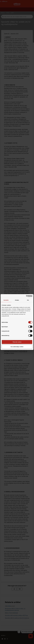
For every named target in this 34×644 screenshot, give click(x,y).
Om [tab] (28, 300)
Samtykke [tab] (6, 300)
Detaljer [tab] (17, 300)
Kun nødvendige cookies (17, 347)
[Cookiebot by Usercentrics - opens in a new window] (26, 296)
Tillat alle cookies (17, 342)
